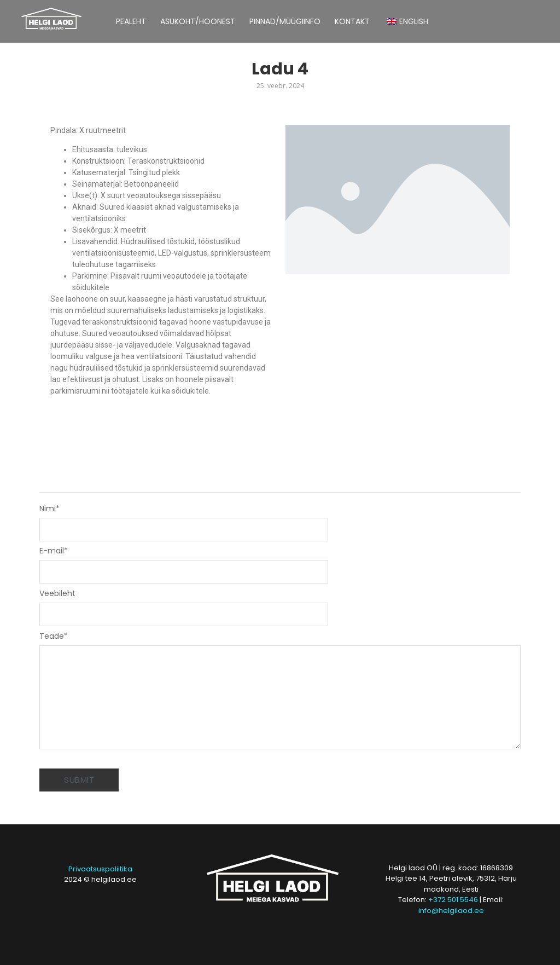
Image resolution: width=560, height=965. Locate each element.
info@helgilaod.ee (451, 911)
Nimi (49, 508)
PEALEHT (131, 21)
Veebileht (57, 593)
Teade (54, 636)
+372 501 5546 (453, 900)
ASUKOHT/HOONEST (198, 21)
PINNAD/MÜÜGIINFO (285, 21)
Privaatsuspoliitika (100, 869)
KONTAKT (352, 21)
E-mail (54, 551)
